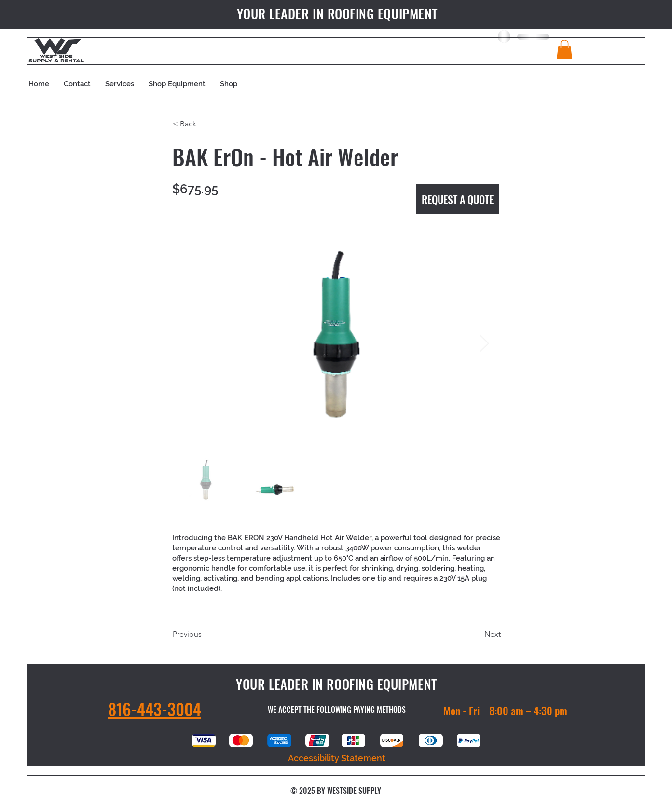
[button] (564, 49)
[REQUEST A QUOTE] (458, 199)
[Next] (477, 634)
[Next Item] (484, 343)
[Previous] (205, 634)
